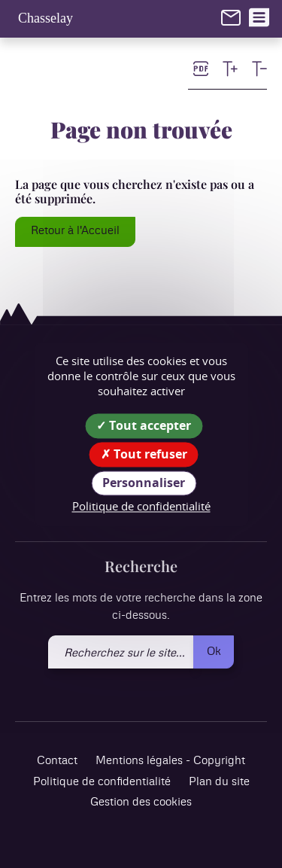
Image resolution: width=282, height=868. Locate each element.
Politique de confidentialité (102, 782)
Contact (57, 761)
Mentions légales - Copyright (170, 761)
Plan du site (219, 782)
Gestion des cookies (141, 803)
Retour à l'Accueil (75, 231)
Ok (214, 652)
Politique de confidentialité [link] (141, 507)
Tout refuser (144, 454)
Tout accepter (144, 425)
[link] (231, 17)
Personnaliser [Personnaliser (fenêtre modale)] (144, 483)
